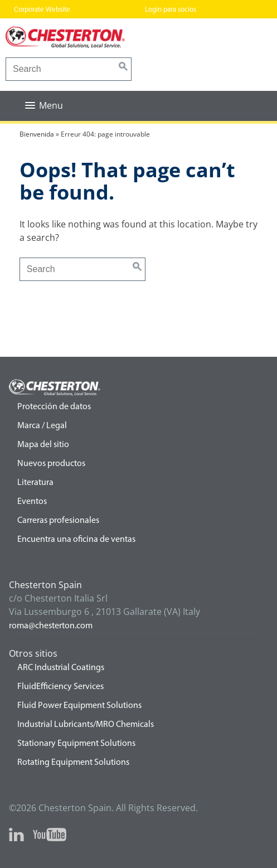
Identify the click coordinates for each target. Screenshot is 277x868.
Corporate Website (42, 10)
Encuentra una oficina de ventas (76, 540)
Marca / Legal (42, 426)
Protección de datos (54, 407)
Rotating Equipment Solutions (73, 763)
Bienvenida (37, 134)
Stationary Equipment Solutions (76, 744)
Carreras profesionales (58, 521)
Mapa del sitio (43, 445)
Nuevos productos (51, 464)
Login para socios (171, 10)
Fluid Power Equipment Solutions (79, 706)
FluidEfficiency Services (60, 687)
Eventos (32, 502)
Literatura (35, 483)
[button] (44, 106)
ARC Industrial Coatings (61, 668)
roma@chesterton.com (51, 626)
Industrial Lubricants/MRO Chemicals (86, 725)
